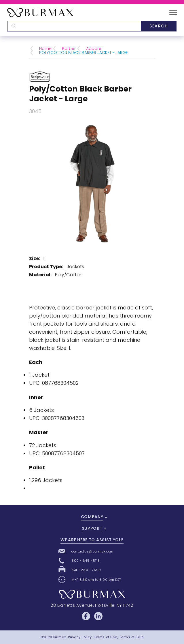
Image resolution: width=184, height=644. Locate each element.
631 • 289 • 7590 (86, 570)
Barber (69, 48)
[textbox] (74, 26)
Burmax (60, 637)
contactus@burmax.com (92, 551)
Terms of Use (106, 637)
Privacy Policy (80, 637)
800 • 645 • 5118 (86, 561)
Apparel (94, 48)
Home (45, 48)
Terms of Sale (131, 637)
